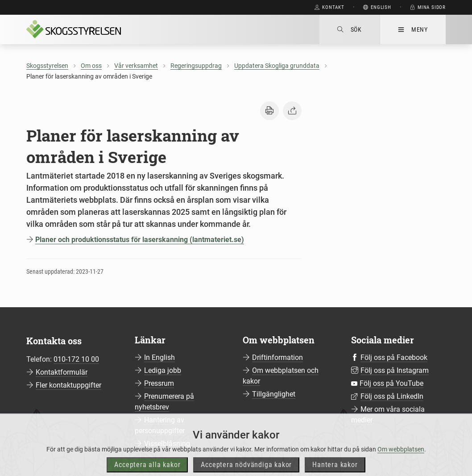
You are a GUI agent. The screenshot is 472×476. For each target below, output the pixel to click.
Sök (350, 29)
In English (159, 357)
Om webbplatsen (401, 461)
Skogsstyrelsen (47, 66)
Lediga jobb (163, 370)
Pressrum (159, 383)
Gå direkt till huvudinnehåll (261, 7)
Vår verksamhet (136, 66)
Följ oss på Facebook (394, 357)
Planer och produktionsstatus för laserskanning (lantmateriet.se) (140, 240)
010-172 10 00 (76, 359)
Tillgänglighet (274, 394)
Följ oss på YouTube (391, 383)
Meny (413, 29)
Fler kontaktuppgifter (68, 385)
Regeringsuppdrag (196, 66)
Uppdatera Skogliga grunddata (277, 66)
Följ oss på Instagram (395, 370)
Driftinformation (277, 357)
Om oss (91, 66)
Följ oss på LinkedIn (392, 396)
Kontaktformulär (62, 372)
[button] (269, 111)
